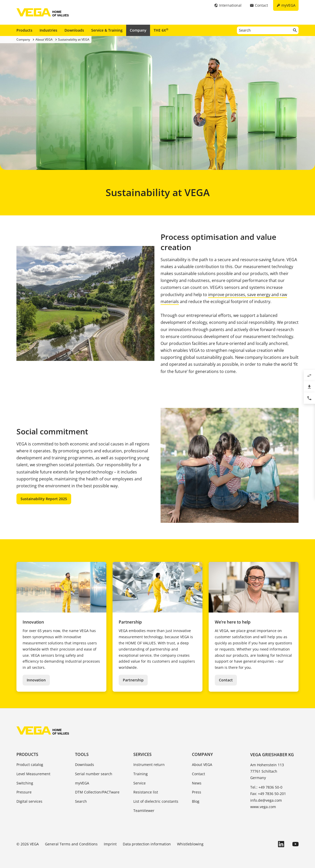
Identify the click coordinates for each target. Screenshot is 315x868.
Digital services (29, 801)
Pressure (24, 792)
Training (141, 774)
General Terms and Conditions (71, 844)
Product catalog (30, 765)
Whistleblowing (190, 844)
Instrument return (149, 765)
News (197, 783)
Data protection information (147, 844)
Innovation (36, 680)
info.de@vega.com (266, 800)
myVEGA (82, 783)
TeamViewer (144, 811)
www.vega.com (263, 807)
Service (140, 783)
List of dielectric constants (156, 801)
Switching (25, 783)
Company (138, 30)
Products (24, 30)
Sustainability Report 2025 (44, 499)
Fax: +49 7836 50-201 (268, 794)
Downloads (74, 30)
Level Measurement (33, 774)
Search (81, 801)
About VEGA (202, 765)
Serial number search (94, 774)
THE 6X (161, 30)
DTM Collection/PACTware (97, 792)
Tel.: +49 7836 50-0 (266, 787)
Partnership (133, 680)
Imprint (110, 844)
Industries (48, 30)
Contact (226, 680)
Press (197, 792)
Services (142, 754)
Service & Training (107, 30)
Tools (82, 754)
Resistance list (146, 792)
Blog (196, 801)
